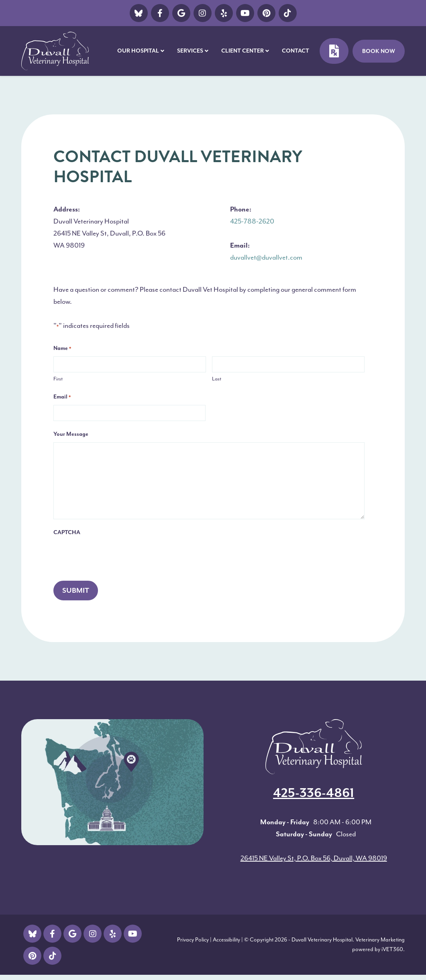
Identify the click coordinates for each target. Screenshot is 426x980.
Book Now (379, 51)
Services (190, 51)
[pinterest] (266, 13)
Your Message (71, 434)
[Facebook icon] (160, 13)
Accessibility (226, 940)
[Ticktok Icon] (288, 13)
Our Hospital (138, 51)
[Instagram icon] (203, 13)
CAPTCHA (67, 532)
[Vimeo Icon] (224, 13)
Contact (296, 51)
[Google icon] (181, 13)
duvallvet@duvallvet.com (266, 257)
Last (217, 379)
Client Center (243, 51)
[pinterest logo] (32, 956)
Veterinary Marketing (380, 940)
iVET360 (392, 949)
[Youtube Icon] (245, 13)
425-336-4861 (314, 793)
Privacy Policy (193, 940)
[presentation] (114, 556)
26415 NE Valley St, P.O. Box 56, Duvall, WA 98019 (314, 858)
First (58, 379)
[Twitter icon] (139, 13)
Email (62, 397)
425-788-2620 (252, 221)
